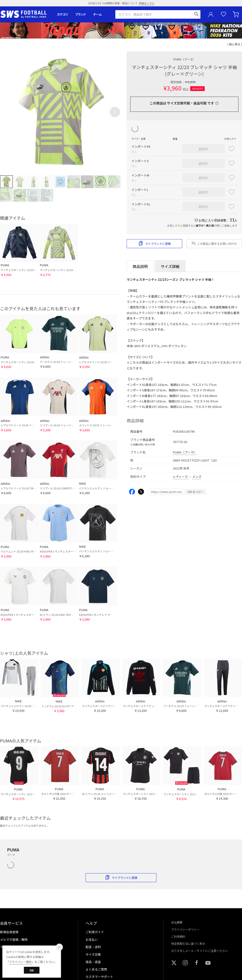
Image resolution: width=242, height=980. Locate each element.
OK (32, 970)
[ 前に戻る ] (235, 44)
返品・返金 (93, 962)
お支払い (92, 939)
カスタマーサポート (99, 977)
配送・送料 (93, 947)
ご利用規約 (178, 936)
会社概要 (177, 922)
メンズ (197, 477)
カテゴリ (63, 14)
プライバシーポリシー (185, 929)
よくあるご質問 (96, 969)
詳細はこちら (147, 3)
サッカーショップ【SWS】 (25, 14)
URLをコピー (196, 492)
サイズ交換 (93, 954)
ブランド (81, 14)
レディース (181, 477)
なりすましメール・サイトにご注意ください (199, 951)
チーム (97, 14)
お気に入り (224, 14)
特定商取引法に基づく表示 (188, 943)
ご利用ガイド (95, 932)
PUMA (184, 59)
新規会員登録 (9, 932)
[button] (115, 112)
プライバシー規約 (20, 962)
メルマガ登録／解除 (14, 939)
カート (236, 14)
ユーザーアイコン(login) (211, 14)
